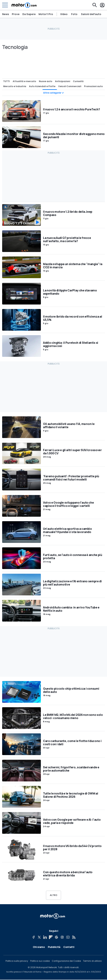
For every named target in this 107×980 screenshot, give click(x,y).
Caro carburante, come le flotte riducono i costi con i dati (72, 743)
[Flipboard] (51, 937)
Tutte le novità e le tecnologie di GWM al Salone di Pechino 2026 (71, 795)
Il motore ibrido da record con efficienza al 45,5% (73, 318)
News (6, 14)
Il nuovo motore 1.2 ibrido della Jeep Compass (68, 213)
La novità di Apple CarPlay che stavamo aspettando (70, 292)
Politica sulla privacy (17, 961)
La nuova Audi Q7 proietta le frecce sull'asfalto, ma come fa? (67, 239)
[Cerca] (95, 5)
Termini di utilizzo (92, 961)
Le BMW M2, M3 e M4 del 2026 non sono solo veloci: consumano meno (73, 716)
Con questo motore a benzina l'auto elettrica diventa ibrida (68, 874)
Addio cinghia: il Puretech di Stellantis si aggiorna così (71, 344)
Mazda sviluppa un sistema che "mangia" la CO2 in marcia (73, 266)
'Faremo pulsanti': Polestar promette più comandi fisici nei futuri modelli (71, 478)
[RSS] (74, 937)
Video (64, 14)
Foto (74, 14)
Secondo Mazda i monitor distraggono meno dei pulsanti (74, 135)
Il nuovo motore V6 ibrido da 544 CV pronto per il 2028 (72, 847)
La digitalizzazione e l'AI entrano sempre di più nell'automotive (72, 583)
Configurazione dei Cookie (66, 961)
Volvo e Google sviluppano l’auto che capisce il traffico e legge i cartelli (68, 504)
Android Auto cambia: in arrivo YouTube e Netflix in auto (71, 609)
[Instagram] (62, 937)
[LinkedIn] (45, 937)
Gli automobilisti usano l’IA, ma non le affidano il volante (69, 425)
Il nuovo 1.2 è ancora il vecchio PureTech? (71, 109)
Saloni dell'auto (91, 14)
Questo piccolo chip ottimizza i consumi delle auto (71, 690)
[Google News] (56, 937)
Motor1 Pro (46, 14)
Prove (16, 14)
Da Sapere (29, 14)
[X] (39, 937)
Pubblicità (54, 947)
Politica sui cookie (40, 961)
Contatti (69, 947)
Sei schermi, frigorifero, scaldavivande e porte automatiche (71, 769)
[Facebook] (34, 937)
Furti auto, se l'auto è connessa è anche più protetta (73, 556)
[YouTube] (68, 937)
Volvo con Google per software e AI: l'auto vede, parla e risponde (72, 821)
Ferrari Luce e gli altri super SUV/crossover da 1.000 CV (72, 452)
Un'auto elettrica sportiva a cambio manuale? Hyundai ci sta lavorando (67, 530)
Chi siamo (39, 947)
